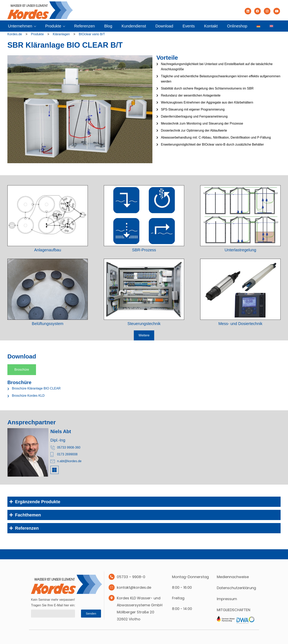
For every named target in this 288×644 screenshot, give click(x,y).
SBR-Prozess (144, 250)
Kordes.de (15, 34)
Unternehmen (22, 26)
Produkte (55, 26)
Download (164, 26)
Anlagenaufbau (48, 250)
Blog (108, 26)
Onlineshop (237, 26)
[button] (144, 335)
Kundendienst (134, 26)
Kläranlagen (61, 34)
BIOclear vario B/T (92, 34)
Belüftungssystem (48, 324)
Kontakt (211, 26)
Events (189, 26)
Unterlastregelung (240, 250)
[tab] (22, 370)
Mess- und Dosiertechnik (240, 324)
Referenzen (84, 26)
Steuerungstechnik (144, 324)
